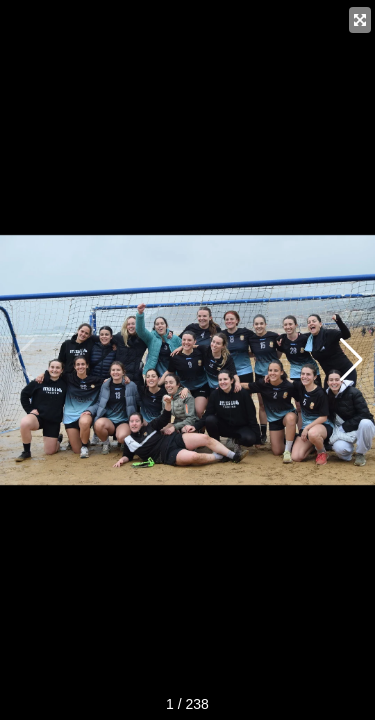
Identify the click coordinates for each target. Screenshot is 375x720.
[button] (351, 360)
